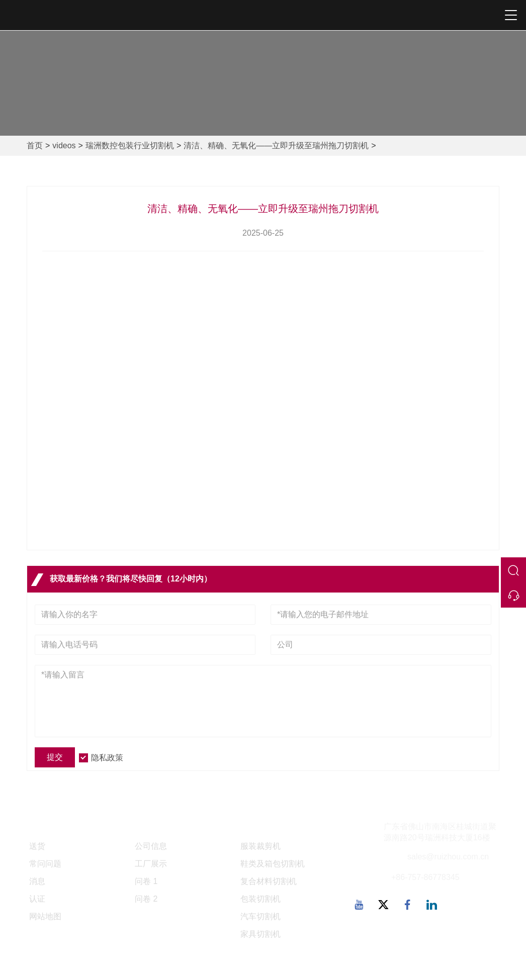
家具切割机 (260, 934)
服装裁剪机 (260, 846)
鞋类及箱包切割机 (273, 864)
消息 (37, 881)
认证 (37, 899)
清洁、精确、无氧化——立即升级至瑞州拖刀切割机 (276, 145)
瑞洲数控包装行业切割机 (130, 145)
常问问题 (45, 864)
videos (64, 145)
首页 (35, 145)
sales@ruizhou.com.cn (448, 857)
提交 (55, 757)
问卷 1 (146, 881)
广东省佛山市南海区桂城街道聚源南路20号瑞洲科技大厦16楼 (440, 832)
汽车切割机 (260, 916)
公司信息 (151, 846)
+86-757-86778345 (425, 877)
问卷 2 (146, 899)
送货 (37, 846)
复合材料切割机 (269, 881)
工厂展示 (151, 864)
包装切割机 (260, 899)
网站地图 (45, 916)
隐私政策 (107, 758)
